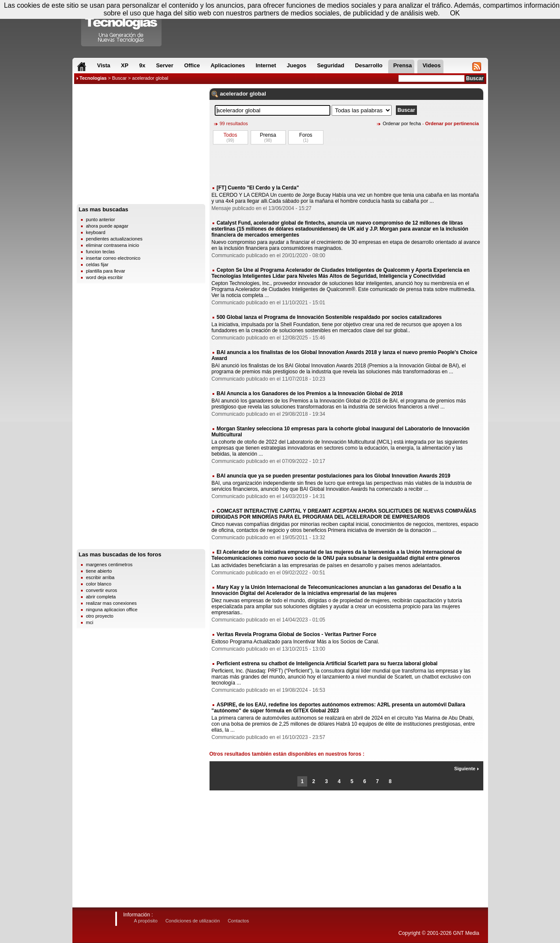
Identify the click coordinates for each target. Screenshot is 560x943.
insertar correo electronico (113, 258)
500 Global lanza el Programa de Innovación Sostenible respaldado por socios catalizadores (329, 317)
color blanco (99, 584)
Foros (306, 135)
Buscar (119, 78)
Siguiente (467, 769)
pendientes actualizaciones (114, 239)
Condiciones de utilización (193, 921)
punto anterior (101, 219)
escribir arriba (100, 577)
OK (455, 13)
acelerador (234, 94)
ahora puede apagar (107, 226)
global (258, 94)
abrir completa (101, 597)
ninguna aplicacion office (112, 610)
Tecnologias (93, 78)
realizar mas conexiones (112, 603)
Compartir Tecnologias (122, 25)
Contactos (238, 921)
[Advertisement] (141, 146)
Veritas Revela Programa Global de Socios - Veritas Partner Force (297, 634)
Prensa (268, 135)
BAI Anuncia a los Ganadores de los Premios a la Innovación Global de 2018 (310, 393)
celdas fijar (97, 264)
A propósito (146, 921)
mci (90, 622)
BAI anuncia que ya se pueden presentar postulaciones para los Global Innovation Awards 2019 (334, 476)
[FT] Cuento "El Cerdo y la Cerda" (258, 188)
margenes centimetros (109, 565)
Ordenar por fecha (402, 123)
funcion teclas (100, 252)
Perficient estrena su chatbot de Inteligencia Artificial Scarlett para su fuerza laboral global (327, 664)
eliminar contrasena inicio (113, 245)
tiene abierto (99, 571)
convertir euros (102, 590)
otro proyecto (100, 616)
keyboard (96, 232)
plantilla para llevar (106, 271)
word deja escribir (105, 277)
